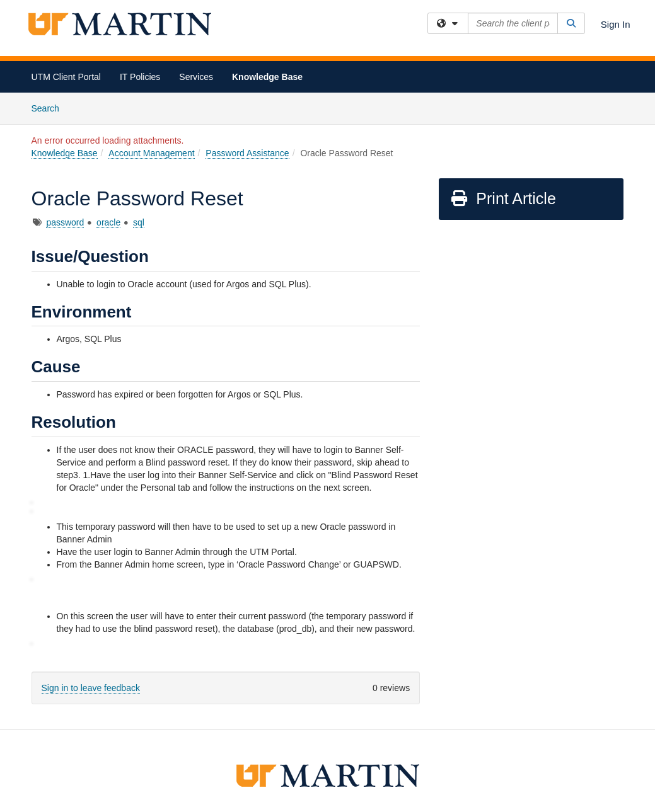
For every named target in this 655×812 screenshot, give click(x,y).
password (65, 222)
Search (50, 107)
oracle (108, 222)
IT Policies (140, 77)
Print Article (503, 198)
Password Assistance (247, 153)
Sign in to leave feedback (91, 688)
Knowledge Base (267, 77)
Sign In (616, 24)
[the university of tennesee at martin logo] (328, 774)
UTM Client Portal (66, 77)
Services (196, 77)
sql (139, 222)
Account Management (151, 153)
